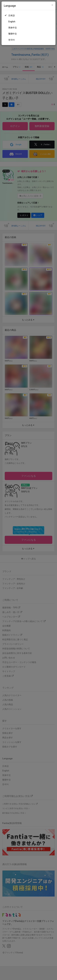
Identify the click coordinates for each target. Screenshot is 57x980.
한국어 (12, 40)
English (12, 22)
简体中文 (13, 28)
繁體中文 (13, 34)
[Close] (52, 5)
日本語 (12, 15)
